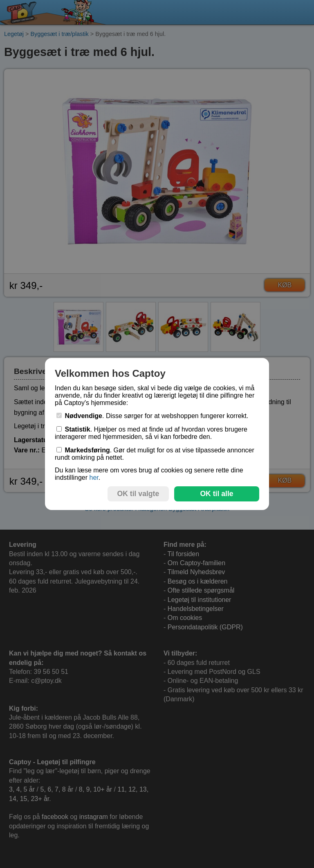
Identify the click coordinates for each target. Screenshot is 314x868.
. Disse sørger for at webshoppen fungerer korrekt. (153, 416)
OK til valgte (138, 494)
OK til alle (216, 494)
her (94, 478)
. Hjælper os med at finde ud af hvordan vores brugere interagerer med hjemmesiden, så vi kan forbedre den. (151, 433)
